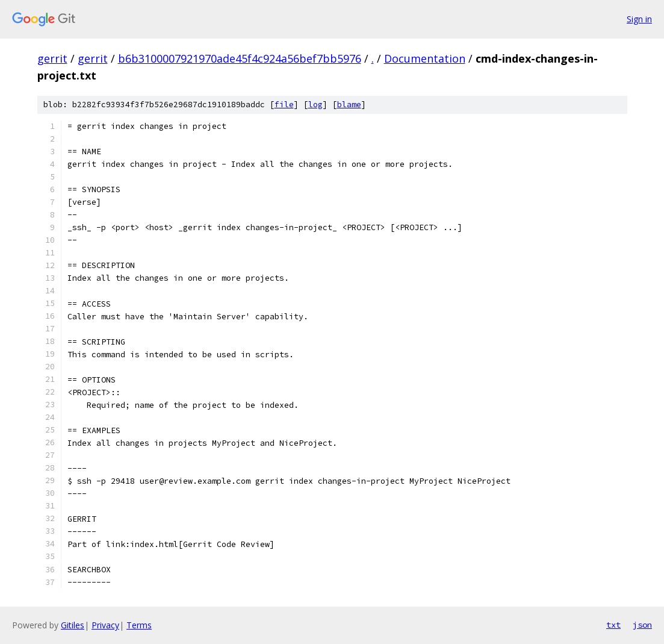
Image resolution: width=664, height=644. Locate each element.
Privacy (105, 625)
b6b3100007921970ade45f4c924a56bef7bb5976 (240, 58)
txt (613, 625)
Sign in (639, 19)
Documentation (425, 58)
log (315, 105)
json (642, 625)
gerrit (52, 58)
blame (349, 105)
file (284, 105)
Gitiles (73, 625)
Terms (139, 625)
